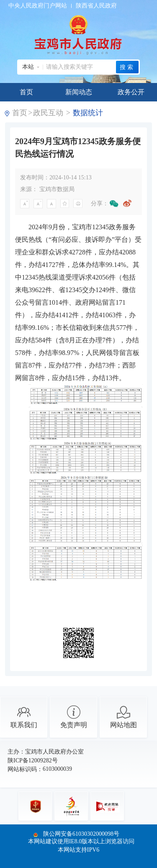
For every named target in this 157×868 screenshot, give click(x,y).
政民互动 (48, 113)
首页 (26, 92)
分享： (100, 203)
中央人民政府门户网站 (38, 6)
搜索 (127, 67)
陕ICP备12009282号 (33, 760)
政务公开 (131, 92)
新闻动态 (79, 92)
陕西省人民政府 (96, 6)
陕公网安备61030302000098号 (81, 834)
